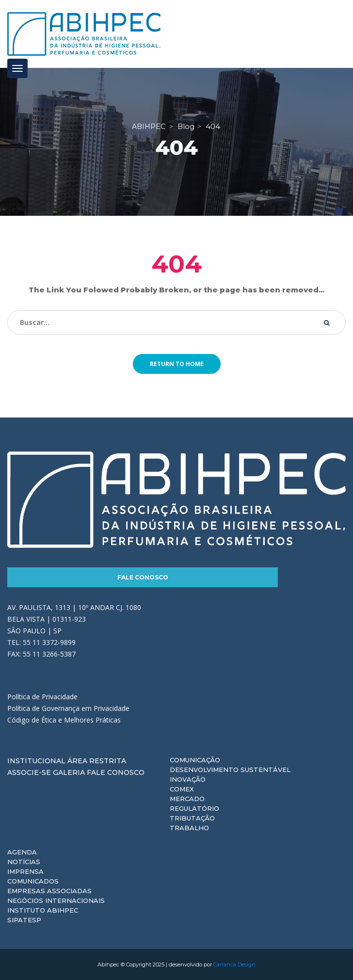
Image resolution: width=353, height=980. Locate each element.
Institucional (36, 761)
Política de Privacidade (42, 697)
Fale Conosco (143, 577)
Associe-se (29, 772)
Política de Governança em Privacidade (68, 708)
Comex (182, 789)
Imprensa (25, 871)
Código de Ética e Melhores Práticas (64, 720)
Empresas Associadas (49, 891)
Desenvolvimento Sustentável (230, 770)
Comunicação (195, 760)
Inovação (188, 779)
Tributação (192, 818)
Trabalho (189, 828)
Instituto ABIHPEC (43, 910)
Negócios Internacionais (56, 900)
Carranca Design (234, 964)
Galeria (69, 772)
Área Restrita (97, 761)
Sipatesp (24, 920)
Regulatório (194, 808)
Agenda (22, 852)
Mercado (187, 799)
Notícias (24, 862)
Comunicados (33, 881)
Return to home (177, 364)
